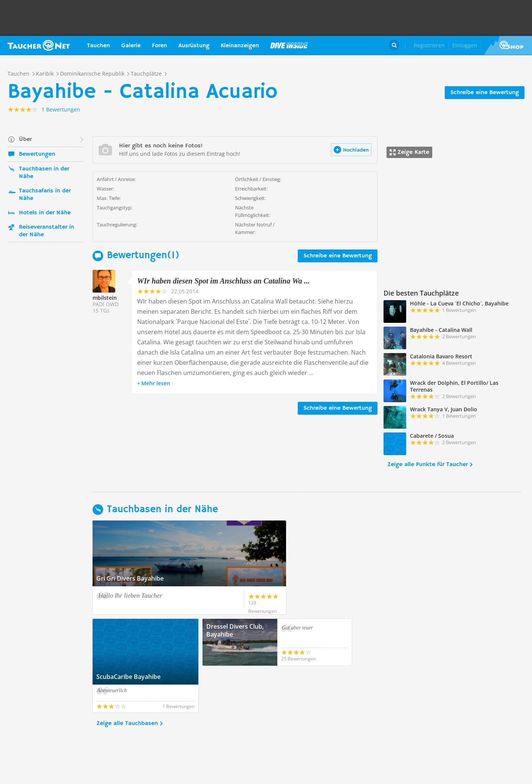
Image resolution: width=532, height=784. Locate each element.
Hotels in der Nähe (45, 213)
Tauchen (98, 46)
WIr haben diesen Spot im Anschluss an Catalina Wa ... (223, 281)
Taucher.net (39, 45)
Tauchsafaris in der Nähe (45, 195)
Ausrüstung (194, 46)
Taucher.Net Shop (508, 45)
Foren (159, 46)
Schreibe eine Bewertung (485, 93)
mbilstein (105, 298)
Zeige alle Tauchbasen (127, 677)
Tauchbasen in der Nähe (44, 173)
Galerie (131, 46)
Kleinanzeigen (240, 46)
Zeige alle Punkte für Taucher (428, 465)
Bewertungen (37, 154)
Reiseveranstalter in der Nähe (46, 231)
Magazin (289, 45)
